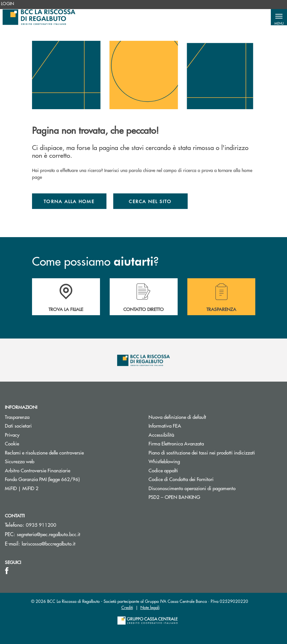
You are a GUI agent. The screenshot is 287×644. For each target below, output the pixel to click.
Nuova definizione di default (177, 417)
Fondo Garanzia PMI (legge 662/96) (67, 479)
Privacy (12, 435)
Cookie (12, 443)
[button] (279, 17)
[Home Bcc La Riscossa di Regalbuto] (39, 17)
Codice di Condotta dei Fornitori (205, 479)
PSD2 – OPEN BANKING (199, 497)
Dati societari (18, 425)
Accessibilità (161, 435)
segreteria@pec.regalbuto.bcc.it (49, 534)
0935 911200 (41, 525)
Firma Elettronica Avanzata (176, 443)
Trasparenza (17, 417)
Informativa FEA (189, 425)
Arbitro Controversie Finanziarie (62, 470)
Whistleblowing (164, 461)
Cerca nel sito (150, 201)
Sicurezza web (20, 461)
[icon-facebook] (7, 571)
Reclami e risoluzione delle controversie (44, 452)
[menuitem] (8, 4)
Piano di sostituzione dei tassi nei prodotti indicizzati (215, 452)
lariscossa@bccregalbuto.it (49, 543)
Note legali (150, 607)
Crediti (127, 607)
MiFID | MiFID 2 (22, 488)
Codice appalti (163, 470)
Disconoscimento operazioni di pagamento (192, 488)
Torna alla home (69, 201)
